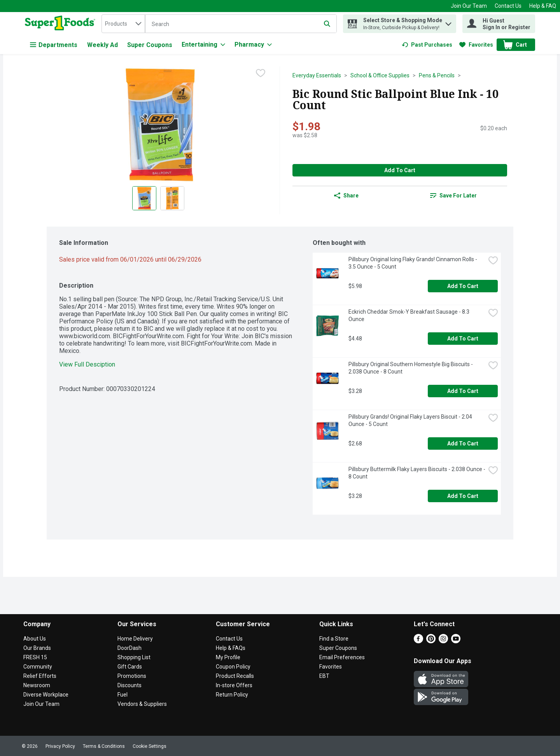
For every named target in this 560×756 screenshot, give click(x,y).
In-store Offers (234, 685)
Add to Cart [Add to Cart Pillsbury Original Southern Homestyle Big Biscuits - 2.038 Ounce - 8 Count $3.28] (463, 391)
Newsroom (37, 685)
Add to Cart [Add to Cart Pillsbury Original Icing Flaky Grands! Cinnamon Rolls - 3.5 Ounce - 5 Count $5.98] (463, 286)
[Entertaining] (203, 45)
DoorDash (129, 648)
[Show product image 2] (172, 198)
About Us (35, 639)
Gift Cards (130, 667)
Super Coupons (150, 45)
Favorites (331, 667)
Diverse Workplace (46, 695)
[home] (62, 24)
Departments (54, 45)
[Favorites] (476, 45)
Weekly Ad (102, 45)
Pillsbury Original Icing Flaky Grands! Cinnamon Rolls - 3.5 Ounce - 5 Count (413, 263)
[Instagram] (443, 641)
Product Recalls (235, 676)
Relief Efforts (40, 676)
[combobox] (123, 24)
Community (38, 667)
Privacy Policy (60, 746)
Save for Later (453, 196)
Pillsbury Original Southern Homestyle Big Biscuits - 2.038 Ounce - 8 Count (411, 368)
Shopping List (134, 657)
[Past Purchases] (427, 45)
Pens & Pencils (437, 75)
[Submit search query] (327, 24)
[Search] (241, 24)
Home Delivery (135, 639)
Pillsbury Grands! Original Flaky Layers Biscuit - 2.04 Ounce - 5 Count (411, 420)
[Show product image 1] (144, 198)
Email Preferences (342, 657)
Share (346, 196)
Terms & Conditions (104, 746)
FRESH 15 (35, 657)
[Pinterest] (431, 641)
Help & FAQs (231, 648)
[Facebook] (418, 641)
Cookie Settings (150, 746)
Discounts (129, 685)
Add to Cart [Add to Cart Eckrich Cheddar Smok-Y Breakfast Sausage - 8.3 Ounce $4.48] (463, 339)
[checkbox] (261, 73)
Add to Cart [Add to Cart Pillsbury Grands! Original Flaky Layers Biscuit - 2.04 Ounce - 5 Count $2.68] (463, 443)
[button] (448, 22)
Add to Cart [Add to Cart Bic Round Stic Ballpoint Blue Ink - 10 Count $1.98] (400, 170)
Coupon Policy (233, 667)
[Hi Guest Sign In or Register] (499, 24)
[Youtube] (456, 641)
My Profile (228, 657)
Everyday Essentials (317, 75)
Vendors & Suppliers (142, 704)
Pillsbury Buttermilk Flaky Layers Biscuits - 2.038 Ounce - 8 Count (417, 473)
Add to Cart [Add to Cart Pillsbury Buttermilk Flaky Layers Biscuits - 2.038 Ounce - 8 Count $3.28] (463, 496)
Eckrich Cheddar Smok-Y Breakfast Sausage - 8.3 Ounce (409, 315)
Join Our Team (469, 6)
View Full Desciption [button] (87, 364)
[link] (427, 45)
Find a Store (334, 639)
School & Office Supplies (380, 75)
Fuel (122, 695)
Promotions (132, 676)
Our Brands (37, 648)
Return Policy (232, 695)
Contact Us (508, 6)
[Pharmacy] (253, 45)
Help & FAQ (543, 6)
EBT (324, 676)
